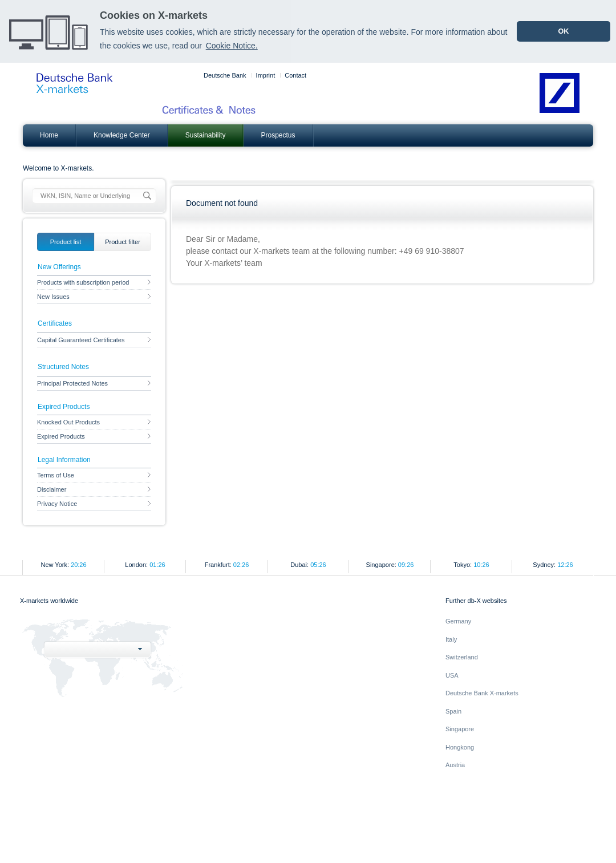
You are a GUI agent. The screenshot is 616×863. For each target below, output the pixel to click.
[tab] (66, 242)
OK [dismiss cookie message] (563, 31)
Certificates (55, 323)
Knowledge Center (122, 135)
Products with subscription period (94, 282)
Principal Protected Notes (94, 383)
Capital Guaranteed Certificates (94, 340)
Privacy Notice (94, 504)
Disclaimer (94, 489)
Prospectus (278, 135)
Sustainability (206, 135)
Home (49, 135)
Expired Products (94, 436)
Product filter (123, 242)
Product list (66, 242)
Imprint (266, 75)
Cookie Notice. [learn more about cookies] (232, 46)
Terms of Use (94, 475)
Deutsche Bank (225, 75)
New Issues (94, 297)
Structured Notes (63, 367)
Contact (295, 75)
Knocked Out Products (94, 422)
